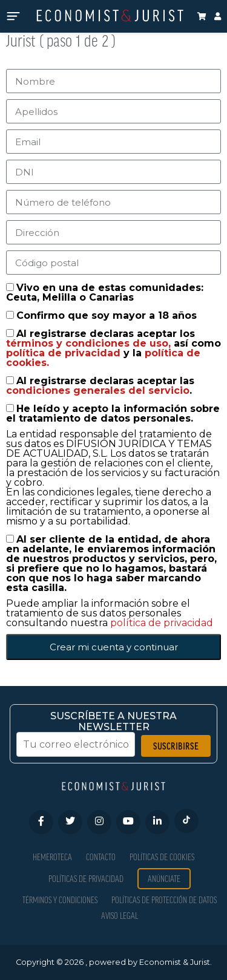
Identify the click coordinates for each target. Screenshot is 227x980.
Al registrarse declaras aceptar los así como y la (113, 348)
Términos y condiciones (60, 900)
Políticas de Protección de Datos (164, 900)
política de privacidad (65, 353)
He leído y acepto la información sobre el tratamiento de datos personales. (113, 413)
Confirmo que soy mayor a (107, 315)
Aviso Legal (120, 916)
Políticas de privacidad (86, 879)
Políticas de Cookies (162, 857)
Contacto (101, 857)
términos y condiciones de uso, (90, 343)
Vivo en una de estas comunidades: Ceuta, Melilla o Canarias (105, 292)
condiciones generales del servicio (98, 390)
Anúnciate (164, 879)
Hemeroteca (52, 857)
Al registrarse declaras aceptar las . (100, 386)
